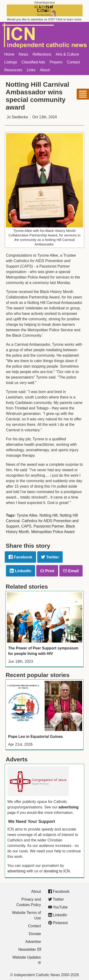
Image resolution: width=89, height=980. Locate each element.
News (23, 54)
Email (71, 571)
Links (31, 70)
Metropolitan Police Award (53, 532)
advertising (69, 807)
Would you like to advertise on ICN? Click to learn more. (44, 19)
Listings (11, 62)
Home (9, 54)
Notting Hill (49, 515)
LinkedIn (21, 571)
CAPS (26, 526)
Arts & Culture (67, 54)
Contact (73, 62)
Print (47, 571)
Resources (13, 70)
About (45, 70)
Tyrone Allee (27, 515)
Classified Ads (33, 62)
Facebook (20, 557)
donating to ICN (57, 871)
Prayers (56, 62)
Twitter (50, 557)
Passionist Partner (49, 526)
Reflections (42, 54)
